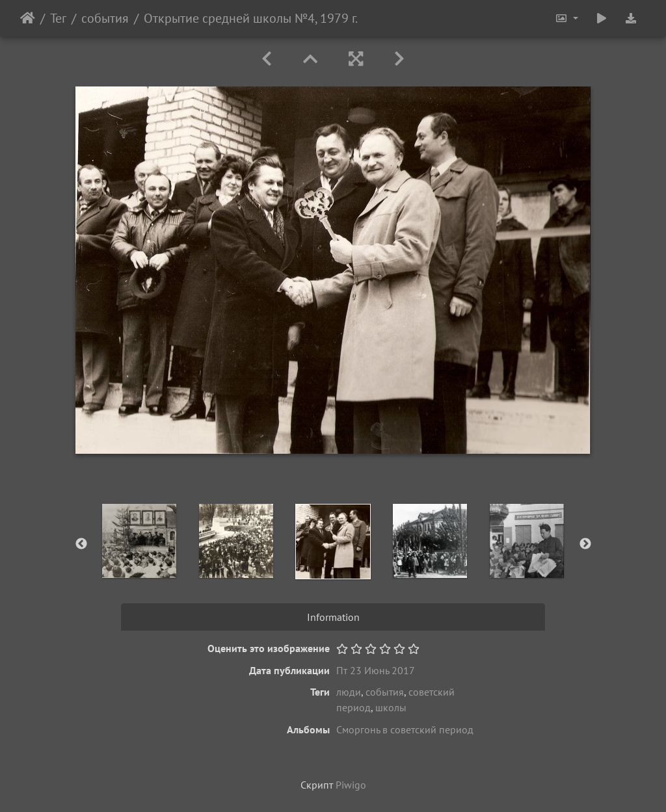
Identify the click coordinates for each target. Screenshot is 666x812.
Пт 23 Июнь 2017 (376, 670)
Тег (58, 18)
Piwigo (351, 785)
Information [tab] (333, 617)
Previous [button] (81, 544)
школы (391, 707)
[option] (140, 541)
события (105, 18)
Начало (28, 18)
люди (349, 692)
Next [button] (585, 544)
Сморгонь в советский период (405, 729)
